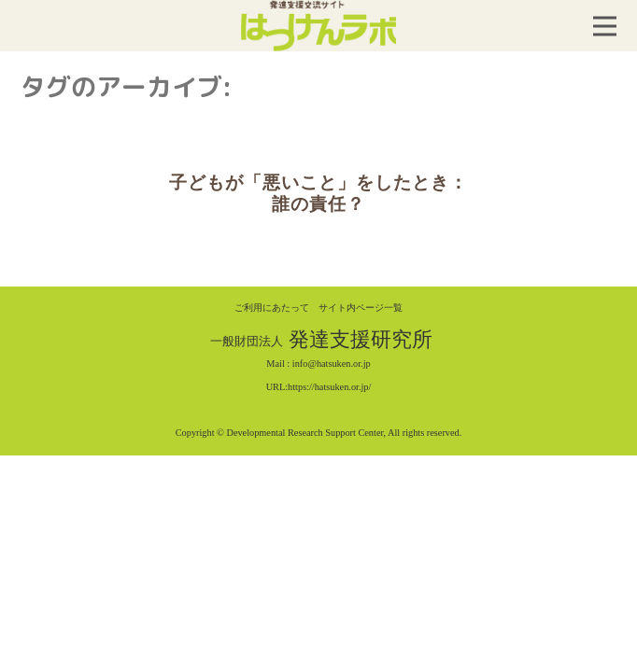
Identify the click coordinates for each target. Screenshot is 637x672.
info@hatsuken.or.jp (332, 364)
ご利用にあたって (272, 308)
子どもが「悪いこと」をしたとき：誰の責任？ (318, 193)
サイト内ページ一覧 (361, 308)
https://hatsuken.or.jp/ (329, 387)
